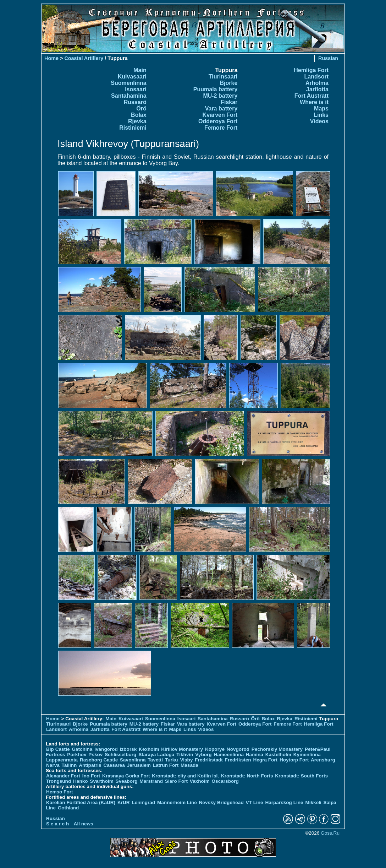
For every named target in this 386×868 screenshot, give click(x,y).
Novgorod (238, 749)
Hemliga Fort (311, 70)
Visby (186, 760)
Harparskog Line (284, 802)
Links (321, 115)
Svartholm (101, 781)
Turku (172, 760)
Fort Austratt (311, 96)
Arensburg (323, 760)
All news (84, 824)
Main (140, 70)
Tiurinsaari (223, 77)
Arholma (317, 83)
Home (51, 58)
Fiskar (229, 102)
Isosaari (136, 89)
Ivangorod (106, 749)
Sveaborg (127, 781)
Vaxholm (200, 781)
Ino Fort (91, 776)
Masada (189, 765)
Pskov (95, 755)
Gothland (68, 808)
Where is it (314, 102)
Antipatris (90, 765)
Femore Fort (221, 128)
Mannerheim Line (177, 802)
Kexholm (149, 749)
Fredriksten (238, 760)
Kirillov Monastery (182, 749)
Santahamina (129, 96)
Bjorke (229, 83)
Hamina (255, 755)
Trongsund (59, 781)
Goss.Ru (330, 833)
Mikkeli (313, 802)
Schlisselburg (120, 755)
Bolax (139, 115)
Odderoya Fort (218, 121)
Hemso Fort (60, 792)
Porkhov (77, 755)
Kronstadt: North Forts (248, 776)
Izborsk (128, 749)
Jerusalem (139, 765)
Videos (319, 121)
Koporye (215, 749)
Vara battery (221, 108)
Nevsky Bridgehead (221, 802)
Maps (321, 108)
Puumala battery (215, 89)
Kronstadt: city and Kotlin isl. (185, 776)
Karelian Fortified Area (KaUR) (81, 802)
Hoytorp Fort (294, 760)
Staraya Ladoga (156, 755)
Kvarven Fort (220, 115)
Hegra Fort (265, 760)
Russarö (135, 102)
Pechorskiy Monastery (277, 749)
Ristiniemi (133, 128)
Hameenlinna (229, 755)
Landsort (316, 77)
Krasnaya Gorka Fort (126, 776)
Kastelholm (278, 755)
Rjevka (137, 121)
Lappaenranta (62, 760)
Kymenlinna (307, 755)
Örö (141, 108)
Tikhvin (185, 755)
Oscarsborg (225, 781)
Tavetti (155, 760)
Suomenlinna (128, 83)
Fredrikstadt (209, 760)
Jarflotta (317, 89)
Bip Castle (58, 749)
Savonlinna (133, 760)
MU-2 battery (220, 96)
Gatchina (82, 749)
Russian (328, 58)
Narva (53, 765)
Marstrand (151, 781)
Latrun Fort (166, 765)
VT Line (255, 802)
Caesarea (114, 765)
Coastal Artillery (84, 58)
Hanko (81, 781)
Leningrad (143, 802)
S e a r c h (57, 824)
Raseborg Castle (99, 760)
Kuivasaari (132, 77)
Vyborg (203, 755)
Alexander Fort (63, 776)
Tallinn (69, 765)
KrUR (124, 802)
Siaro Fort (176, 781)
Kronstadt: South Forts (301, 776)
